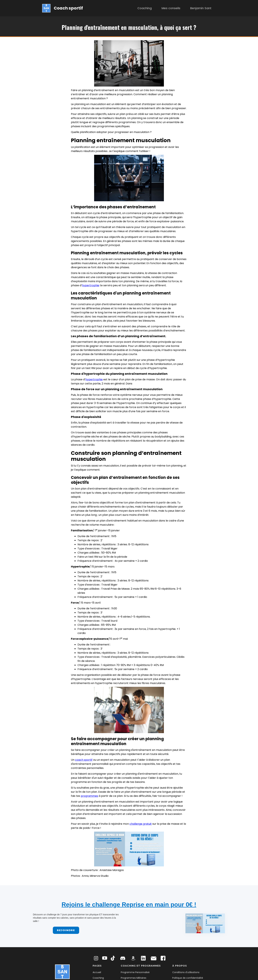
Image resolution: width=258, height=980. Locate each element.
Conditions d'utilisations (186, 972)
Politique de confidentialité (188, 978)
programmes (89, 796)
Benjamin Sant (201, 8)
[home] (63, 8)
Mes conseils (171, 8)
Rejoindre (66, 930)
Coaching (145, 8)
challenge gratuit (141, 824)
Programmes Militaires (134, 978)
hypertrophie (91, 285)
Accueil (97, 972)
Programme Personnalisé (135, 972)
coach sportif (84, 760)
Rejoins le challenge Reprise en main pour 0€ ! (129, 905)
